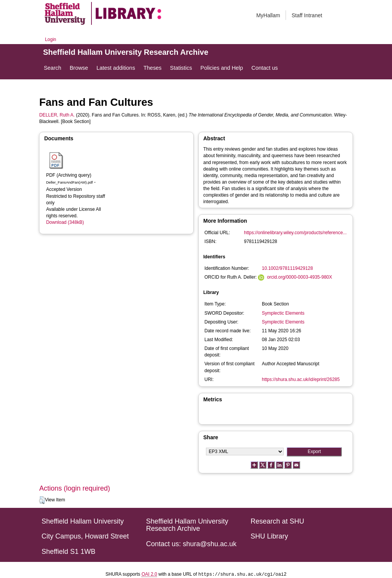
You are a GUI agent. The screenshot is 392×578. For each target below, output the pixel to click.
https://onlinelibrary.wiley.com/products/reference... (295, 233)
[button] (42, 500)
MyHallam (268, 15)
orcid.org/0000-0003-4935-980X (299, 277)
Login (50, 39)
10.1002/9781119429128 (287, 268)
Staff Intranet (307, 15)
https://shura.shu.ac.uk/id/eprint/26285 (301, 379)
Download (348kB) (65, 222)
